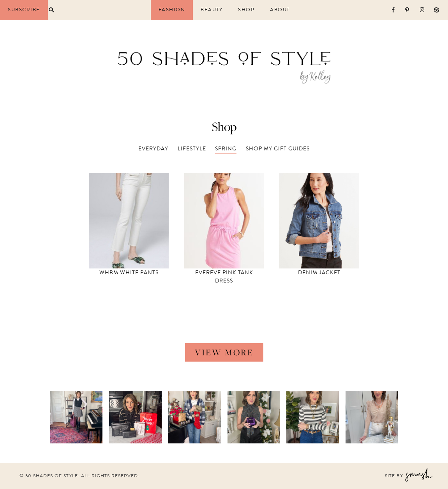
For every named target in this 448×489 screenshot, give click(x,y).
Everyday (153, 149)
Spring (226, 149)
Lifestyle (192, 149)
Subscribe (24, 10)
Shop (246, 10)
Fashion (172, 10)
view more (224, 352)
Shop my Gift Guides (278, 149)
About (280, 10)
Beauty (212, 10)
